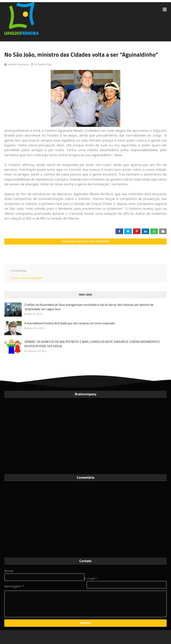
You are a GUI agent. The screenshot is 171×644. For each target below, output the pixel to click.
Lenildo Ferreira (18, 64)
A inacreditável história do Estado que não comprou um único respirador (70, 323)
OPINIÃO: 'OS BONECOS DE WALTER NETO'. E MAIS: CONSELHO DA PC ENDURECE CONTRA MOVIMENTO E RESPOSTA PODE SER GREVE (92, 344)
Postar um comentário (27, 278)
